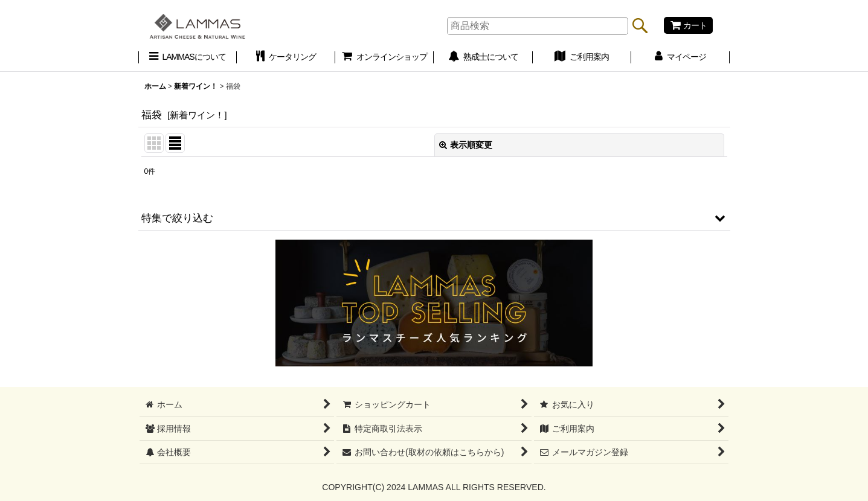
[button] (434, 218)
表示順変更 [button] (466, 145)
